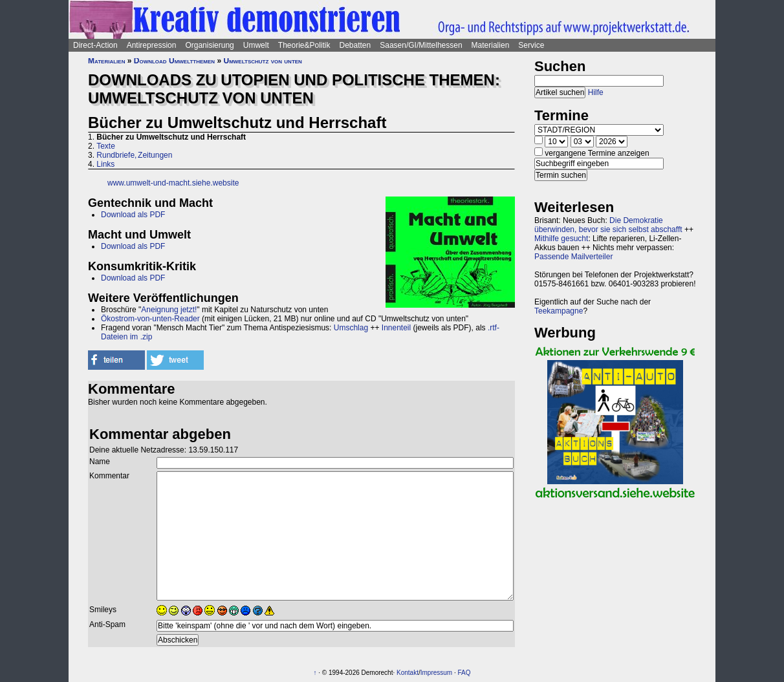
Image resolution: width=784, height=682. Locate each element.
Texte (106, 146)
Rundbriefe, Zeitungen (134, 155)
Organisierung (209, 45)
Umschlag (351, 328)
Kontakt (408, 673)
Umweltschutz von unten (262, 61)
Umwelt (256, 45)
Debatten (355, 45)
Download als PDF (133, 215)
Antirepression (152, 45)
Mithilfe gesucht (561, 239)
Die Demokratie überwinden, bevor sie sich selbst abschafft (608, 225)
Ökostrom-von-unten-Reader (150, 319)
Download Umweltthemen (174, 61)
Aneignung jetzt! (169, 310)
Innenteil (396, 328)
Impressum (436, 673)
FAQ (464, 673)
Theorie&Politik (304, 45)
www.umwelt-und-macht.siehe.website (173, 183)
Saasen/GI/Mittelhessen (421, 45)
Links (105, 164)
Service (531, 45)
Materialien (491, 45)
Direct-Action (95, 45)
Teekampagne (559, 311)
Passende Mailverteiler (573, 257)
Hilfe (596, 92)
